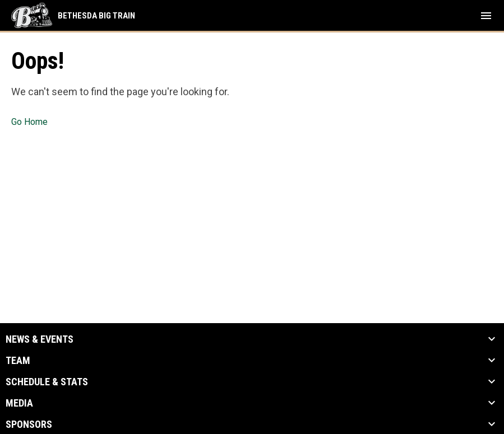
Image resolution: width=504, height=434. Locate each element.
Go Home (29, 122)
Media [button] (19, 403)
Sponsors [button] (29, 424)
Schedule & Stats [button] (47, 382)
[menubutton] (486, 16)
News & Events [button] (40, 339)
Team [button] (18, 361)
